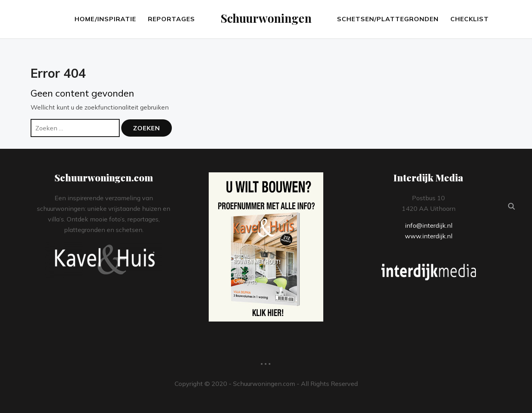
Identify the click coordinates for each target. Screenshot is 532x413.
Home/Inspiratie (105, 19)
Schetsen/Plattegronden (388, 19)
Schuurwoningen (266, 18)
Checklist (470, 19)
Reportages (171, 19)
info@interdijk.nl (429, 225)
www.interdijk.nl (429, 236)
